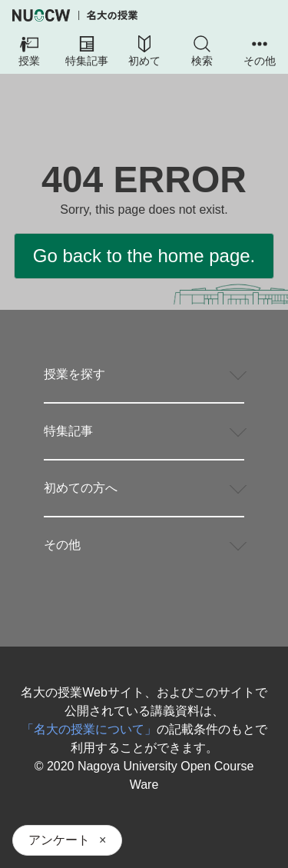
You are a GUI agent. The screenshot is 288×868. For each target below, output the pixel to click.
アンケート (59, 840)
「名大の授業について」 (89, 729)
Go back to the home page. (144, 256)
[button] (29, 52)
